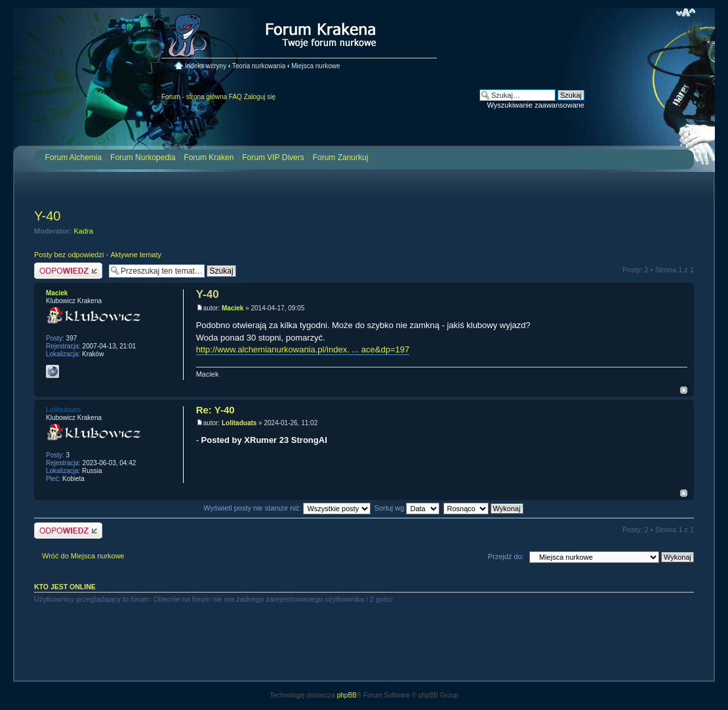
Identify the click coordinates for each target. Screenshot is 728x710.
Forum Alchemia (73, 157)
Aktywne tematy (136, 255)
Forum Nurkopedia (143, 157)
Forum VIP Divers (273, 157)
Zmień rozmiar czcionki (686, 12)
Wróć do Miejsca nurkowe (83, 556)
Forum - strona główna (194, 97)
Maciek (233, 308)
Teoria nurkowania (259, 66)
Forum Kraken (209, 157)
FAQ (235, 97)
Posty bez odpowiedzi (69, 255)
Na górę (684, 390)
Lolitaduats (239, 423)
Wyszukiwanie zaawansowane (536, 105)
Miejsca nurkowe (315, 66)
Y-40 (47, 216)
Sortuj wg (407, 508)
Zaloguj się (260, 97)
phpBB (347, 695)
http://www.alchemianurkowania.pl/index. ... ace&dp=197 (303, 349)
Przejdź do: (506, 556)
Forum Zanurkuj (341, 157)
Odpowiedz (68, 271)
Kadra (84, 231)
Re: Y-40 (215, 410)
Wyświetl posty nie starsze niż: (287, 508)
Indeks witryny (206, 66)
